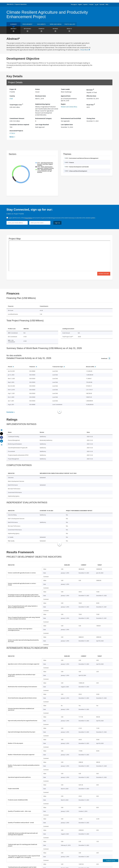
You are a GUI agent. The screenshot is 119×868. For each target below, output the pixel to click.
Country (12, 96)
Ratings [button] (55, 30)
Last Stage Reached (42, 125)
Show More (85, 50)
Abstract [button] (13, 30)
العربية (97, 4)
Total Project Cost (16, 104)
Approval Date (66, 96)
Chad (11, 99)
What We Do (10, 4)
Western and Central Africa (69, 107)
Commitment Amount (17, 118)
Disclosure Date (41, 96)
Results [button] (69, 30)
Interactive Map (104, 274)
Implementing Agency (43, 104)
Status (37, 89)
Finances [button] (41, 30)
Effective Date (91, 96)
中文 (107, 4)
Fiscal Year (91, 104)
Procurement (27, 24)
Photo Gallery (70, 24)
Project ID (13, 89)
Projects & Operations (21, 4)
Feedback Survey (111, 861)
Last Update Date (67, 125)
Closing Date (91, 118)
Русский (102, 4)
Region (63, 104)
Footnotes (10, 412)
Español (85, 4)
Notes (12, 137)
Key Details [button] (27, 30)
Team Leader (65, 89)
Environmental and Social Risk (71, 118)
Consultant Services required (19, 125)
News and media (56, 24)
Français (91, 4)
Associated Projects (16, 131)
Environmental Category (43, 118)
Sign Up (57, 223)
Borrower (90, 90)
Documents (41, 24)
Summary (13, 24)
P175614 (12, 133)
